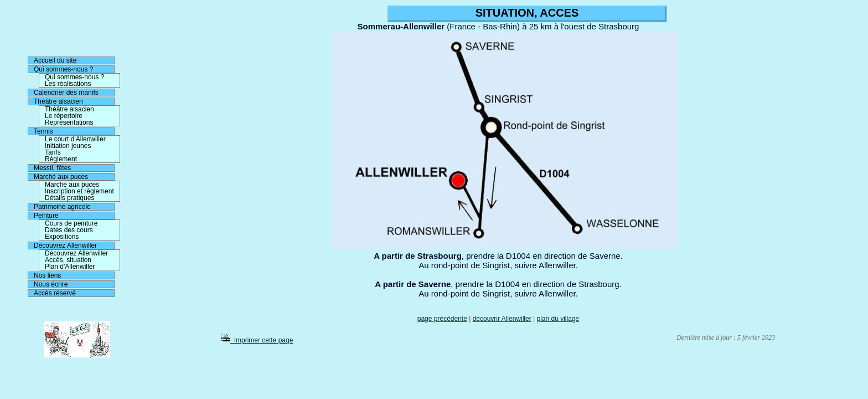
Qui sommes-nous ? (63, 69)
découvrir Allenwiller (502, 319)
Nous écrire (51, 284)
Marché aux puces (61, 177)
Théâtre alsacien (58, 101)
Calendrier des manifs (66, 93)
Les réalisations (68, 84)
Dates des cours (69, 230)
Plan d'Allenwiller (70, 267)
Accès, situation (68, 260)
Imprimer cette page (257, 340)
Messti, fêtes (52, 168)
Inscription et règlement (79, 191)
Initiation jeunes (68, 146)
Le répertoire (64, 116)
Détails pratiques (69, 198)
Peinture (46, 216)
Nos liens (47, 275)
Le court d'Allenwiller (75, 139)
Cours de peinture (71, 223)
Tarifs (53, 152)
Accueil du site (55, 60)
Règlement (61, 159)
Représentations (69, 122)
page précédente (442, 319)
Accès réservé (55, 293)
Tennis (43, 131)
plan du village (558, 319)
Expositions (62, 237)
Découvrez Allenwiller (65, 245)
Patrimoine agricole (62, 207)
